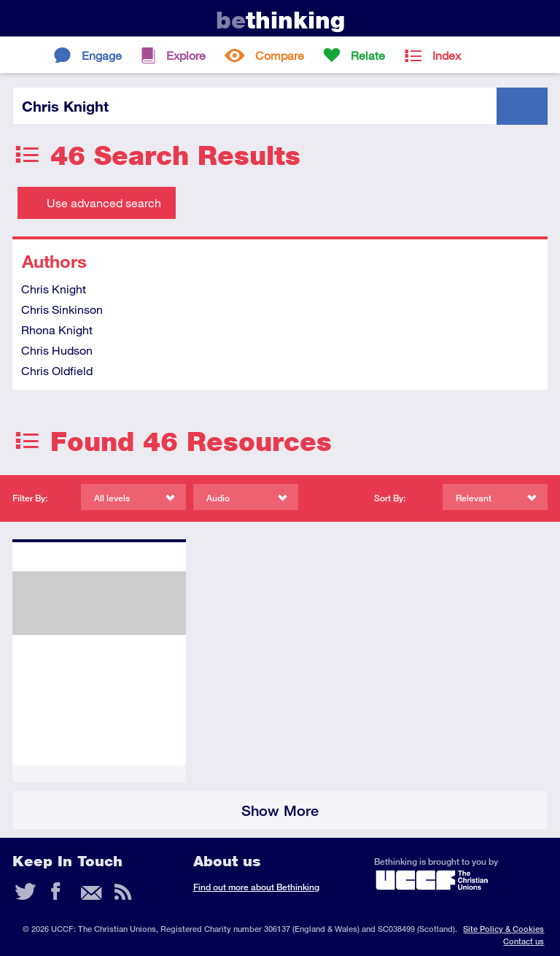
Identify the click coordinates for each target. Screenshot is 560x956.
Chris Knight (54, 289)
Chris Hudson (57, 350)
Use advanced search (104, 203)
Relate (368, 55)
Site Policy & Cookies (503, 929)
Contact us (524, 941)
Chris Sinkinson (62, 309)
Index (447, 55)
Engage (102, 55)
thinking (280, 20)
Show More (280, 810)
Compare (280, 55)
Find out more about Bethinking (256, 887)
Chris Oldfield (57, 370)
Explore (186, 55)
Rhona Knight (57, 329)
